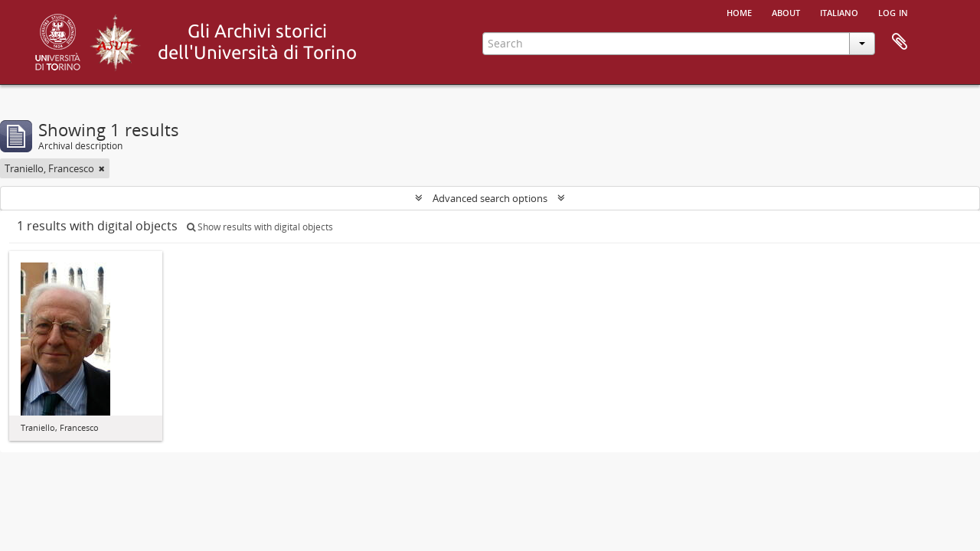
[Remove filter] (102, 168)
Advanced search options (490, 198)
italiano (839, 11)
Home (739, 11)
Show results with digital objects (260, 227)
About (786, 11)
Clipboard (900, 42)
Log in (893, 11)
